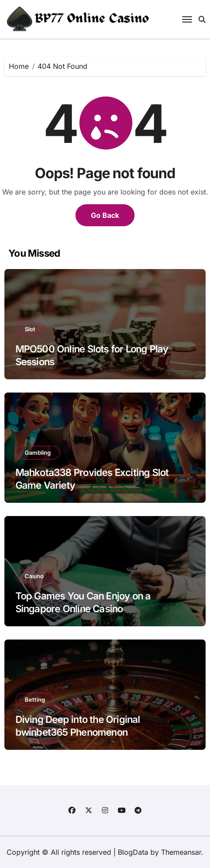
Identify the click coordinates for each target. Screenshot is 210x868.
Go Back (105, 215)
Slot (30, 329)
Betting (35, 700)
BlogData (133, 852)
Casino (34, 576)
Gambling (38, 453)
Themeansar (181, 852)
